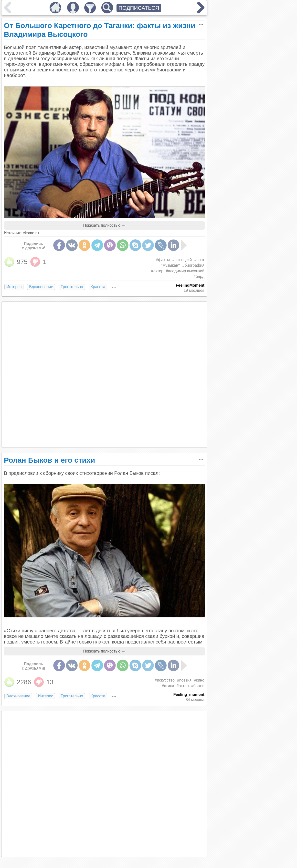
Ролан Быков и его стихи (49, 460)
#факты (163, 260)
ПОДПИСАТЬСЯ (139, 8)
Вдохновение (41, 287)
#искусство (164, 680)
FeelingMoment (190, 285)
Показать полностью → (104, 225)
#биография (193, 265)
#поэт (199, 260)
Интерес (14, 287)
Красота (98, 287)
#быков (198, 686)
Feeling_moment (189, 695)
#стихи (168, 686)
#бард (199, 277)
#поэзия (184, 680)
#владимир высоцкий (185, 271)
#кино (199, 680)
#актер (157, 271)
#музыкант (170, 265)
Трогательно (72, 287)
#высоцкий (182, 260)
